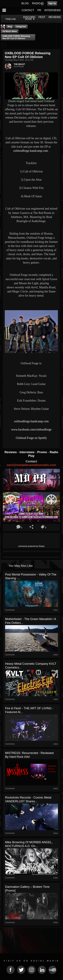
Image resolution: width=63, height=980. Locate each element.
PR (39, 10)
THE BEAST (19, 64)
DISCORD (29, 17)
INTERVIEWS (53, 10)
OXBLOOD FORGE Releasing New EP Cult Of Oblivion (16, 37)
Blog (10, 27)
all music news (10, 31)
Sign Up (52, 3)
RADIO (36, 3)
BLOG (25, 3)
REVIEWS (55, 17)
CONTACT (28, 10)
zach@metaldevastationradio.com (31, 465)
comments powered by (31, 546)
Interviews (27, 452)
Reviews (11, 452)
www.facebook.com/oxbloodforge (31, 430)
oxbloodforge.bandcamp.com (31, 151)
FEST (42, 17)
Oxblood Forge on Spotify (31, 438)
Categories (21, 27)
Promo (42, 452)
